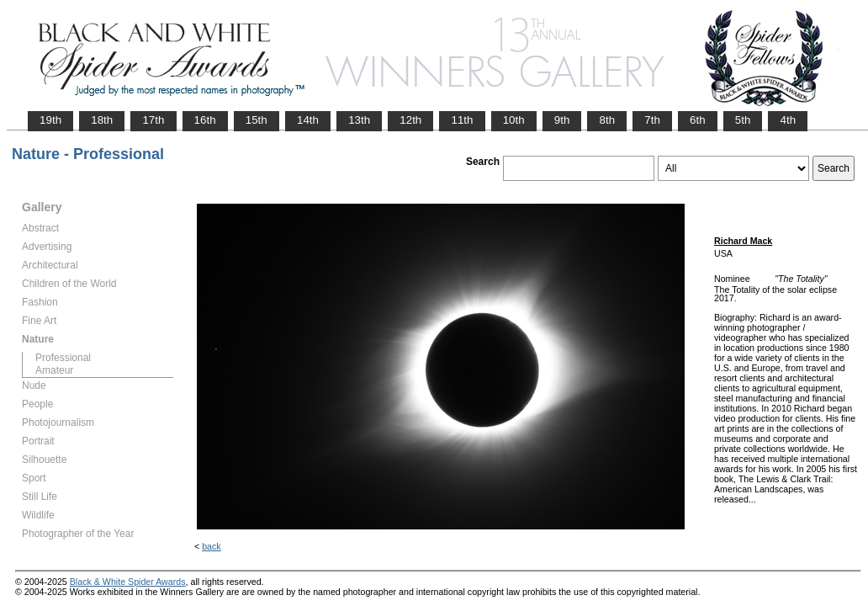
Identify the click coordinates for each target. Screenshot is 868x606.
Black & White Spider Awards (128, 582)
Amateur (54, 370)
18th (102, 120)
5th (743, 120)
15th (257, 120)
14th (308, 120)
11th (462, 120)
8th (607, 120)
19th (50, 120)
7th (652, 120)
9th (562, 120)
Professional (63, 358)
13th (359, 120)
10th (514, 120)
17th (153, 120)
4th (788, 120)
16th (205, 120)
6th (698, 120)
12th (410, 120)
